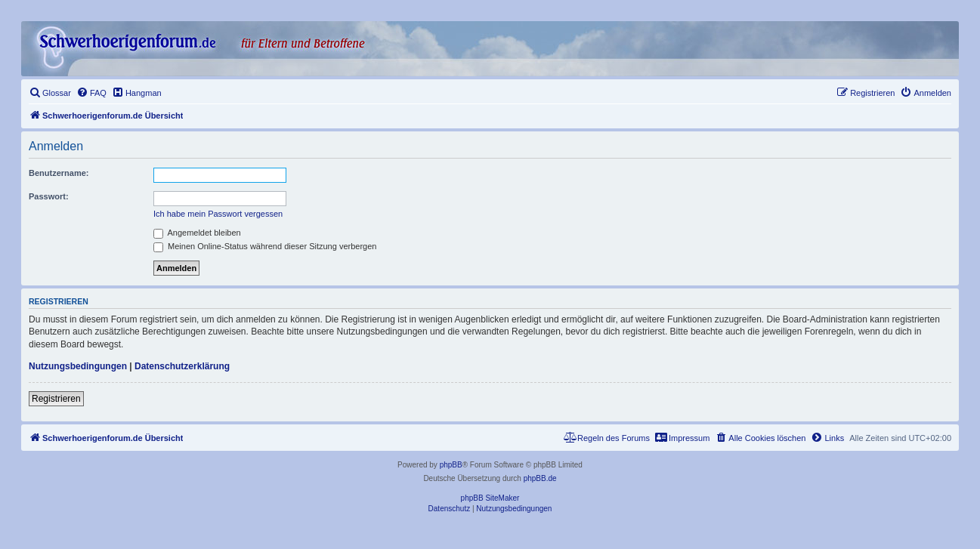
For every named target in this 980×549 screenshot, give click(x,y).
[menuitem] (50, 93)
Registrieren (56, 399)
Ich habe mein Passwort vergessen (218, 214)
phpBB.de (540, 478)
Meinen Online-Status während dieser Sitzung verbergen (265, 246)
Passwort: (49, 196)
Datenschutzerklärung (182, 366)
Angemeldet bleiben (197, 233)
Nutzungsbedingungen (78, 366)
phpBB (451, 465)
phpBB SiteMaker (490, 498)
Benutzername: (59, 173)
